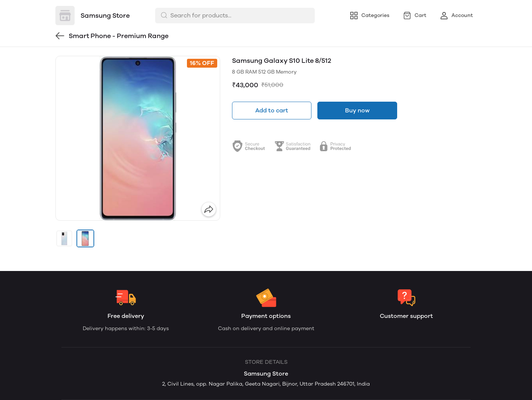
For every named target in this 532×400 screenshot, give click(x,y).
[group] (138, 138)
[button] (64, 238)
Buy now (357, 110)
